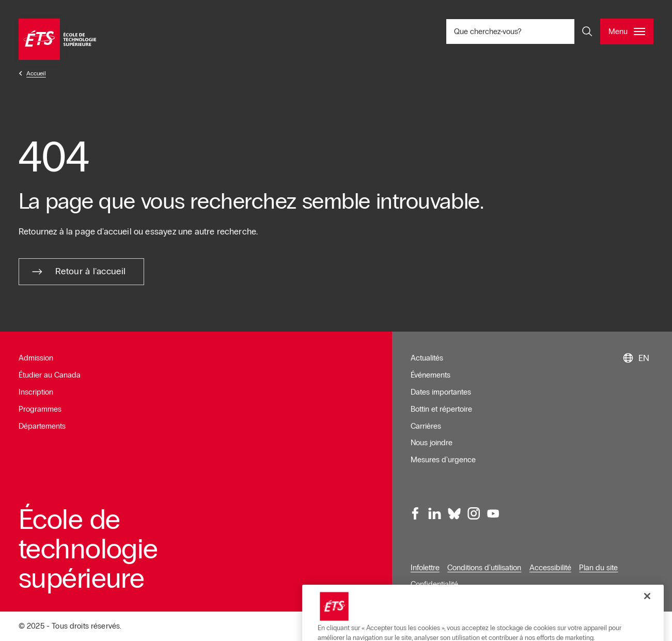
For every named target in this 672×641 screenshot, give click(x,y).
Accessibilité (550, 568)
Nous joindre (432, 443)
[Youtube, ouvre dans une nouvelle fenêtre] (493, 513)
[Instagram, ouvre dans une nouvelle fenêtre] (474, 513)
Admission (36, 358)
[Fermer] (647, 621)
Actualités (427, 358)
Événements (431, 375)
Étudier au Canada (50, 375)
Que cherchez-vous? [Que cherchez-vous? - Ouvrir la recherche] (522, 31)
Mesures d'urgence (443, 460)
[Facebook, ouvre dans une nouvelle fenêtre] (415, 513)
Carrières (426, 426)
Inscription (36, 392)
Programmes (40, 409)
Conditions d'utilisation (484, 568)
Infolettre (425, 568)
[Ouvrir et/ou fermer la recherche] (587, 32)
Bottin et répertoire (441, 409)
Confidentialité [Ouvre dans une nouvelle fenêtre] (434, 584)
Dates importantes (441, 392)
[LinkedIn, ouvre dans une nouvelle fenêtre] (435, 513)
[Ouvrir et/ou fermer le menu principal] (627, 32)
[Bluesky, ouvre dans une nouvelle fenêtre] (454, 513)
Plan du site (598, 568)
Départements (42, 426)
